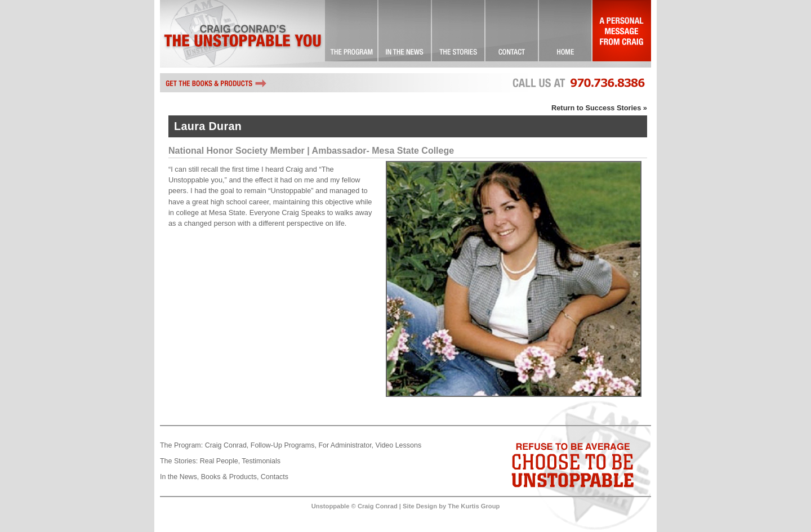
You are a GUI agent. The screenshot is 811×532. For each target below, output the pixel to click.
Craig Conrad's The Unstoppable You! (242, 34)
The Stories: (179, 461)
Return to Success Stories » (599, 108)
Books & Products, (230, 477)
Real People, (220, 461)
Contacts (275, 477)
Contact (512, 34)
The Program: (181, 445)
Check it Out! (405, 34)
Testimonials (261, 461)
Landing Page (566, 34)
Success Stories (459, 34)
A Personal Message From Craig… (622, 34)
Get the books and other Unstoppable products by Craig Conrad (216, 83)
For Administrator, (346, 445)
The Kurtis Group (474, 506)
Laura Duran (208, 126)
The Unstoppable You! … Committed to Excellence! (352, 34)
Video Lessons (399, 445)
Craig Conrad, (227, 445)
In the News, (179, 477)
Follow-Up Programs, (284, 445)
